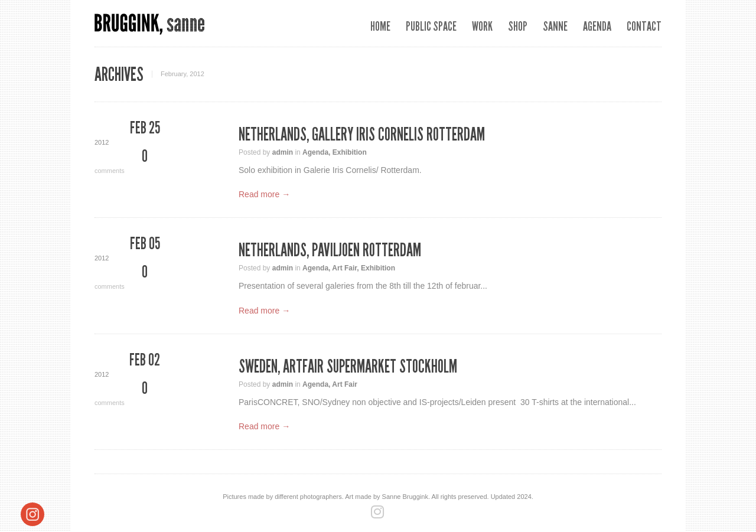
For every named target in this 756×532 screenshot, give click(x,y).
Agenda (597, 26)
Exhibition (350, 152)
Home (380, 26)
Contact (644, 26)
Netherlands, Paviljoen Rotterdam (330, 250)
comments (145, 161)
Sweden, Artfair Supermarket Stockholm (348, 367)
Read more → (264, 194)
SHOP (518, 26)
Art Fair (344, 268)
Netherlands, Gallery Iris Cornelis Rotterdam (362, 135)
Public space (431, 26)
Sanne (555, 26)
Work (482, 26)
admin (283, 152)
